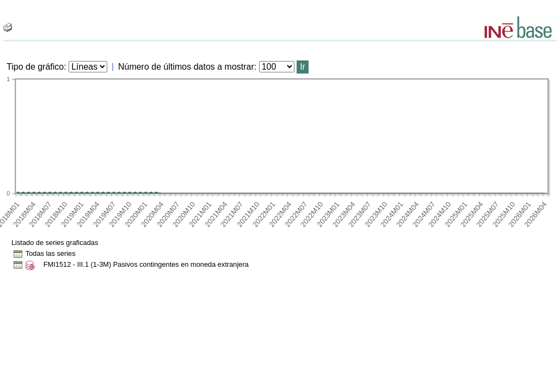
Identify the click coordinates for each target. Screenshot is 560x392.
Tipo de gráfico (35, 67)
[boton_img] (8, 27)
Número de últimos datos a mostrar (186, 67)
